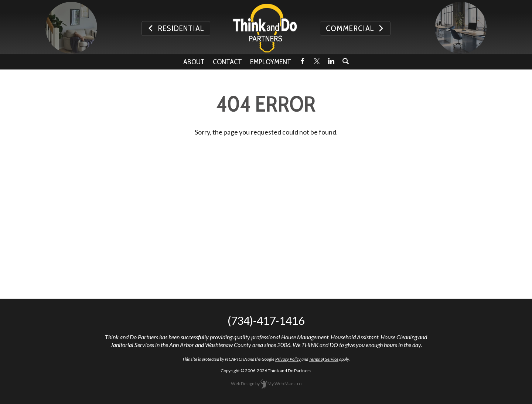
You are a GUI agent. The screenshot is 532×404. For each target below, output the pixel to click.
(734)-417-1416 (266, 320)
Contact (227, 62)
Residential (176, 28)
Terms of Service (324, 359)
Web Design (243, 383)
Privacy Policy (288, 359)
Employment (271, 62)
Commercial (355, 28)
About (194, 62)
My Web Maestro (284, 383)
